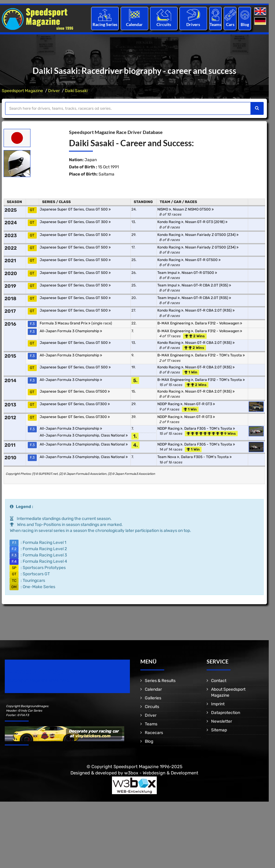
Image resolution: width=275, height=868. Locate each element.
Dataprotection (226, 713)
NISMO (164, 209)
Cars (230, 24)
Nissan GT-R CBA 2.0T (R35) (206, 285)
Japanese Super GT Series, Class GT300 (75, 404)
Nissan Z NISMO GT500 (193, 209)
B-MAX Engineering (175, 323)
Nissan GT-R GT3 (200, 404)
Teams (215, 24)
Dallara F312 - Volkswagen (219, 323)
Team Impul (169, 273)
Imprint (218, 704)
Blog (245, 24)
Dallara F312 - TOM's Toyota (220, 355)
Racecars (154, 733)
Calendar (134, 24)
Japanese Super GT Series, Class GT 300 (75, 222)
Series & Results (160, 681)
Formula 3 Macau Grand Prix (65, 323)
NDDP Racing (170, 404)
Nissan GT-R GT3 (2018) (206, 222)
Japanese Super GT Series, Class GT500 (75, 391)
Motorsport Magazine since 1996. (39, 680)
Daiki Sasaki (76, 91)
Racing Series (105, 24)
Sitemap (219, 730)
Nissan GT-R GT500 (203, 260)
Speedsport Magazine (22, 91)
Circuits (164, 24)
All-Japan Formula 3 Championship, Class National (84, 435)
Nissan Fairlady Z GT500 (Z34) (212, 235)
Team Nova (168, 457)
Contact (219, 681)
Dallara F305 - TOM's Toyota (210, 428)
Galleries (153, 698)
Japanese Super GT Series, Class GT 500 (75, 209)
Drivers (193, 24)
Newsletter (222, 721)
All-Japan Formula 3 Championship (71, 331)
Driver (54, 91)
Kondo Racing (170, 222)
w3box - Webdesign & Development (161, 773)
